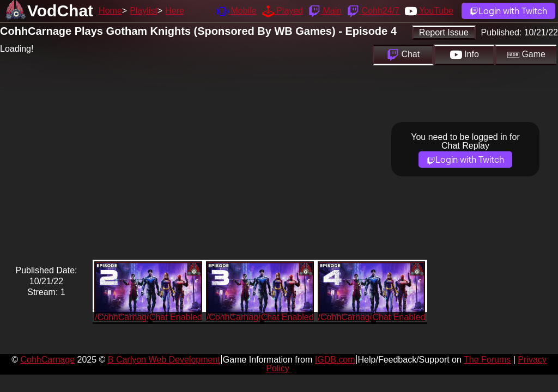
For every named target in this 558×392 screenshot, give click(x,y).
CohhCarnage (47, 360)
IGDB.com (335, 360)
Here (175, 11)
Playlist (144, 11)
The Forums (487, 360)
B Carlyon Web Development (164, 360)
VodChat (60, 11)
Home (110, 11)
